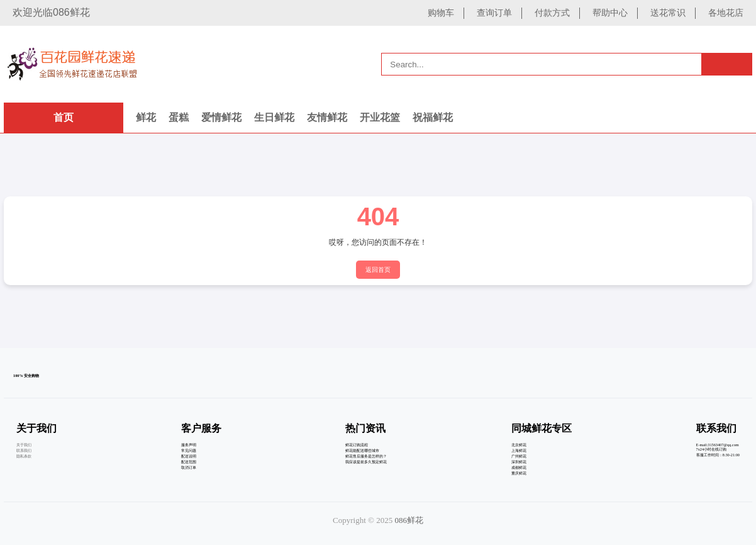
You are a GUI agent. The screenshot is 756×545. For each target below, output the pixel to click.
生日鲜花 (274, 117)
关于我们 (24, 445)
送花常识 (668, 13)
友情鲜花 (327, 117)
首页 (64, 117)
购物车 (441, 13)
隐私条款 (24, 456)
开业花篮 (380, 117)
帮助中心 (610, 13)
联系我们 (24, 450)
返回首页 (378, 270)
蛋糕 (179, 117)
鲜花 (146, 117)
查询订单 (494, 13)
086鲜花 (409, 520)
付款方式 (552, 13)
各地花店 (726, 13)
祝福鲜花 (433, 117)
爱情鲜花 (221, 117)
